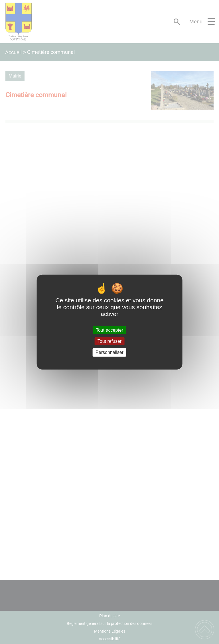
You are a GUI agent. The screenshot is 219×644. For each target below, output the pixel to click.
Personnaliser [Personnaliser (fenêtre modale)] (109, 352)
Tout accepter (109, 330)
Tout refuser (109, 341)
